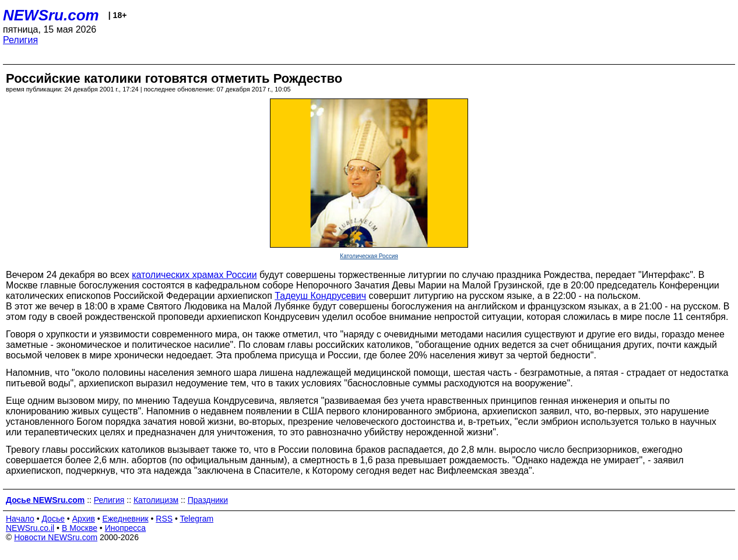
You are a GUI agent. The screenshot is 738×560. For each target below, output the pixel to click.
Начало (20, 519)
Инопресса (126, 528)
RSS (164, 519)
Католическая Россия (369, 256)
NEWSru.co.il (30, 528)
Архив (84, 519)
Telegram (197, 519)
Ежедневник (126, 519)
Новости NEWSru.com (56, 537)
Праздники (208, 500)
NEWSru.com (51, 15)
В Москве (80, 528)
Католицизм (156, 500)
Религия (20, 40)
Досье (53, 519)
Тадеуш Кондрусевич (320, 296)
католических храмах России (194, 275)
